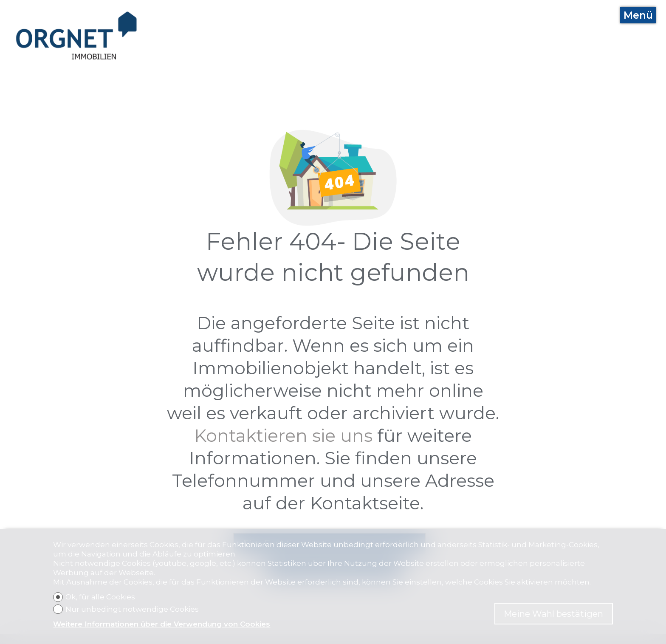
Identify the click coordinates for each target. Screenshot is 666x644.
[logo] (76, 36)
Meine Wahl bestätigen (553, 614)
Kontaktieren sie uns (283, 436)
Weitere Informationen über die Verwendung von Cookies (162, 624)
